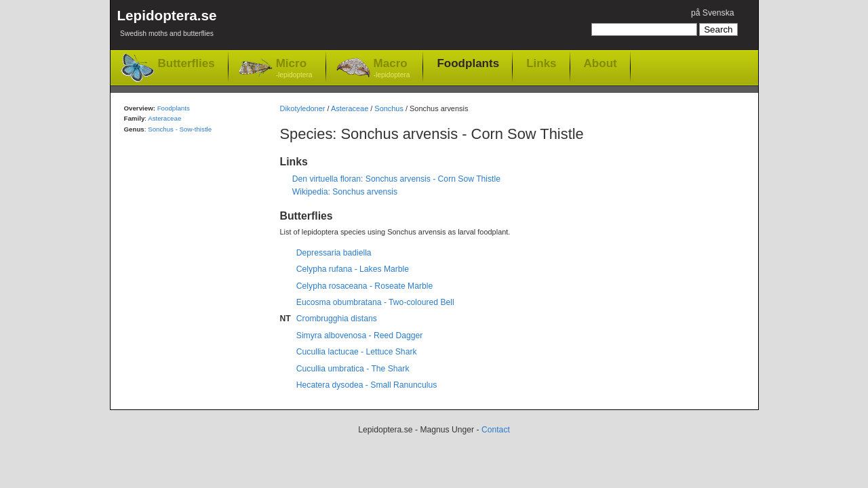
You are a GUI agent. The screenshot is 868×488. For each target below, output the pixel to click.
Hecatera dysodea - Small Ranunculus (367, 385)
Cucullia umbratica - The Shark (353, 369)
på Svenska (713, 13)
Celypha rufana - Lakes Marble (353, 269)
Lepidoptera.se (167, 25)
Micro (294, 69)
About (600, 63)
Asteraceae (350, 108)
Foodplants (468, 63)
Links (541, 63)
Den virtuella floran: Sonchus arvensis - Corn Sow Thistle (396, 179)
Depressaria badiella (334, 253)
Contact (496, 430)
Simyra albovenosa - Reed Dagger (360, 335)
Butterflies (186, 63)
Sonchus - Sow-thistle (180, 129)
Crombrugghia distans (337, 319)
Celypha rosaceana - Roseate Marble (364, 286)
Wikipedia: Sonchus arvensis (345, 192)
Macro (392, 69)
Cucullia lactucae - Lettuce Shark (357, 352)
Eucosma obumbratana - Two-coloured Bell (375, 302)
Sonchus (389, 108)
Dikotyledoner (303, 108)
